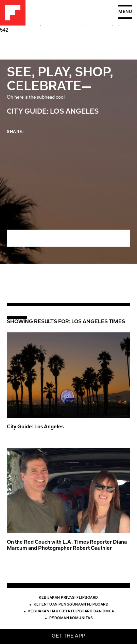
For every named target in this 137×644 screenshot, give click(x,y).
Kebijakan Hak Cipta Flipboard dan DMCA (71, 612)
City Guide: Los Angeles (35, 427)
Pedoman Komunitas (71, 618)
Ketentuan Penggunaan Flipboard (71, 605)
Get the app (68, 636)
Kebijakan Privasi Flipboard (68, 598)
